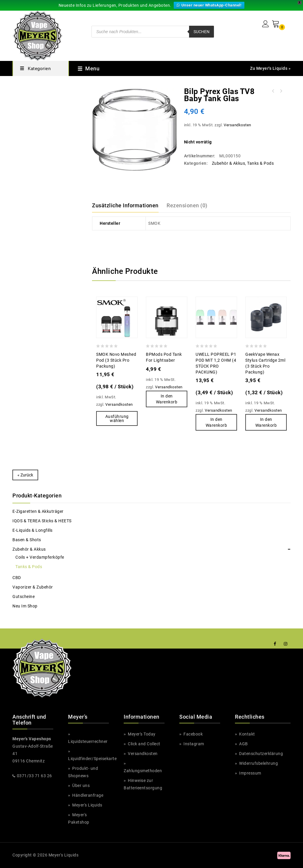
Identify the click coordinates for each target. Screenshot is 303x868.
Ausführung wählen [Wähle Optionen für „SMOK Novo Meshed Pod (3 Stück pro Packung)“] (117, 418)
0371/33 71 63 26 (34, 776)
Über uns (81, 785)
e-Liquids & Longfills (33, 530)
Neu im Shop (25, 606)
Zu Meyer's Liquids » (270, 68)
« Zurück (25, 475)
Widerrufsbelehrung (258, 763)
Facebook (193, 734)
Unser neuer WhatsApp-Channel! (209, 5)
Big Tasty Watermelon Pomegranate (281, 91)
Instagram (193, 744)
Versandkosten (237, 125)
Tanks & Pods (260, 163)
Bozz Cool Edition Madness (273, 91)
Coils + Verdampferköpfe (40, 557)
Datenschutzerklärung (260, 754)
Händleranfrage (87, 795)
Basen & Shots (27, 540)
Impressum (250, 773)
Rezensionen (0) (187, 205)
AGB (243, 744)
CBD (17, 578)
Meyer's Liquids (87, 805)
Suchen (202, 32)
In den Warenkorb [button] (167, 399)
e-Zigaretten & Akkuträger (38, 511)
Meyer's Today (142, 734)
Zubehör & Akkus (228, 163)
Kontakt (246, 734)
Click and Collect (144, 744)
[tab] (129, 206)
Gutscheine (24, 597)
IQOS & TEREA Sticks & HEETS (42, 521)
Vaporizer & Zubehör (33, 587)
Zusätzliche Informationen (125, 205)
